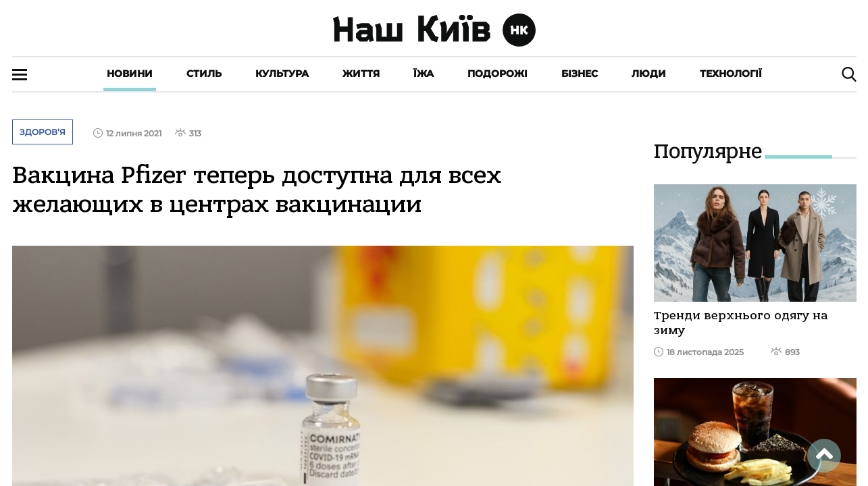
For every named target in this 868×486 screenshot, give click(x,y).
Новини (130, 74)
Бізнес (580, 74)
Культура (282, 74)
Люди (649, 74)
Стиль (204, 74)
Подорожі (497, 74)
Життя (361, 74)
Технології (731, 74)
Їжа (424, 74)
